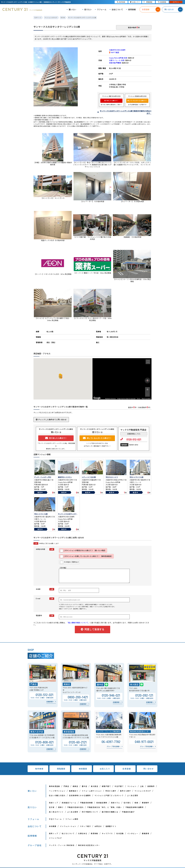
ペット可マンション (57, 791)
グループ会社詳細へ (114, 746)
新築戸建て (106, 786)
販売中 (40, 492)
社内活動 (120, 833)
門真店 (66, 786)
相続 (136, 803)
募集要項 (145, 833)
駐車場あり (74, 791)
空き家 (52, 807)
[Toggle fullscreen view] (148, 362)
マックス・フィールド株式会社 (62, 845)
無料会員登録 (54, 786)
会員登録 (127, 769)
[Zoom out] (147, 394)
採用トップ (54, 833)
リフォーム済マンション (92, 791)
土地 (142, 786)
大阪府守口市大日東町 (117, 50)
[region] (122, 379)
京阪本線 (115, 63)
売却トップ (54, 803)
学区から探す (111, 791)
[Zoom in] (147, 389)
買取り (61, 807)
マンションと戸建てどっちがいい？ (109, 795)
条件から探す (125, 791)
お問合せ (98, 826)
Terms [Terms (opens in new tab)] (139, 399)
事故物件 (145, 803)
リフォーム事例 (72, 819)
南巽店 (75, 786)
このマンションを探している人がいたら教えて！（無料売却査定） (87, 557)
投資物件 (151, 786)
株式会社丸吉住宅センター (89, 845)
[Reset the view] (147, 380)
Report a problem (146, 399)
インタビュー (133, 833)
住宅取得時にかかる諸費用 (80, 795)
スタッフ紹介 (85, 826)
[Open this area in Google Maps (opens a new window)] (97, 398)
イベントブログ (55, 838)
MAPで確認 (114, 52)
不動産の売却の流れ (75, 807)
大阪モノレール (117, 60)
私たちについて (68, 833)
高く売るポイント (56, 812)
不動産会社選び (128, 812)
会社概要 (53, 826)
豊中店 (84, 786)
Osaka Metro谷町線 (118, 58)
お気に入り (105, 769)
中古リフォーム (55, 819)
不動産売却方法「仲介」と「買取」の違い (104, 807)
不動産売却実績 (86, 803)
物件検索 (39, 769)
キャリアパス (107, 833)
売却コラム (115, 803)
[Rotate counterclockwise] (145, 380)
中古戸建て (119, 786)
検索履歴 (83, 769)
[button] (60, 376)
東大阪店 (95, 786)
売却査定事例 (102, 803)
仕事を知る (83, 833)
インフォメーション (68, 826)
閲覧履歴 (61, 769)
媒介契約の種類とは (110, 812)
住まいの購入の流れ (57, 795)
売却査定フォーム (69, 803)
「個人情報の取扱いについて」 (78, 623)
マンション (132, 786)
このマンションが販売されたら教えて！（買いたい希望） (83, 551)
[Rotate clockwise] (149, 380)
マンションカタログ (143, 791)
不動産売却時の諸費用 (135, 807)
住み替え (127, 803)
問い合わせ (149, 769)
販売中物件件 (134, 27)
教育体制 (95, 833)
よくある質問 (133, 795)
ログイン (176, 2)
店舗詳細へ (50, 702)
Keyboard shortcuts (110, 399)
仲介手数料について (90, 812)
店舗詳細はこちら (134, 434)
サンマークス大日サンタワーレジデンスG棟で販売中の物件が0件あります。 (126, 112)
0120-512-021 (131, 439)
